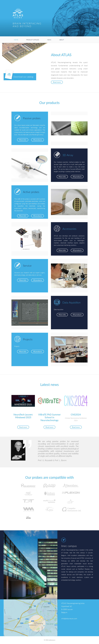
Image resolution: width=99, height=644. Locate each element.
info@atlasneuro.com (69, 618)
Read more (57, 82)
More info (23, 140)
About (62, 40)
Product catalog (33, 40)
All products (38, 140)
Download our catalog (19, 76)
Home (16, 40)
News (49, 40)
